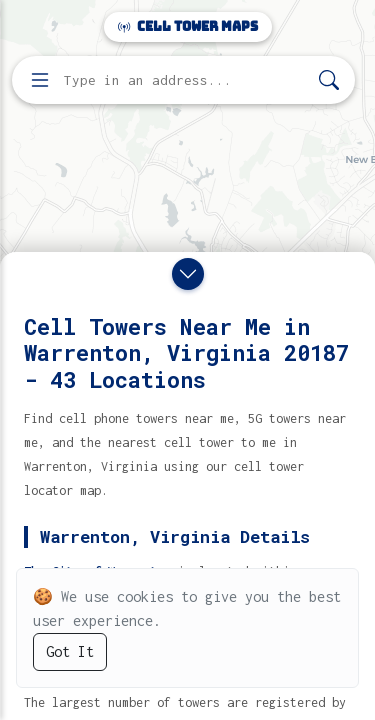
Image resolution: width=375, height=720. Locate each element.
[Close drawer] (188, 274)
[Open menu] (40, 80)
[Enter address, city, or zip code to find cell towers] (185, 80)
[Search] (329, 80)
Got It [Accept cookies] (70, 651)
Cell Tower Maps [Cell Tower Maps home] (188, 26)
